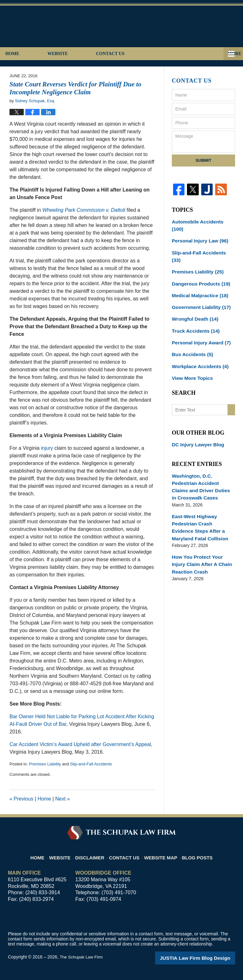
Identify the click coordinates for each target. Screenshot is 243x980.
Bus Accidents (190, 332)
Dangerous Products (198, 266)
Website (93, 54)
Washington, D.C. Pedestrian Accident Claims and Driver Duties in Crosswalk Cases (202, 457)
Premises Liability (45, 764)
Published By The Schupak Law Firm (190, 26)
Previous (22, 799)
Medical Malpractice (197, 277)
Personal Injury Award (198, 321)
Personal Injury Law (197, 232)
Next (62, 799)
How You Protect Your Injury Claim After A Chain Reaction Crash (202, 526)
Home (30, 54)
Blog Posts (198, 854)
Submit (203, 160)
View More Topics (190, 354)
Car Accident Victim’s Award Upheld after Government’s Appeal (80, 744)
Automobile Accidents (201, 221)
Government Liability (198, 288)
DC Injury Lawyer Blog (195, 420)
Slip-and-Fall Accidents (91, 764)
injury (47, 448)
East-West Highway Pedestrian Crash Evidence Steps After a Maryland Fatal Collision (202, 491)
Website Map (163, 854)
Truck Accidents (193, 310)
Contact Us (163, 54)
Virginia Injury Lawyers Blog (63, 28)
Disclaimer (94, 854)
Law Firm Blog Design (205, 958)
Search (231, 386)
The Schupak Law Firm (82, 957)
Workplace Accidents (197, 343)
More (229, 54)
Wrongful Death (193, 299)
